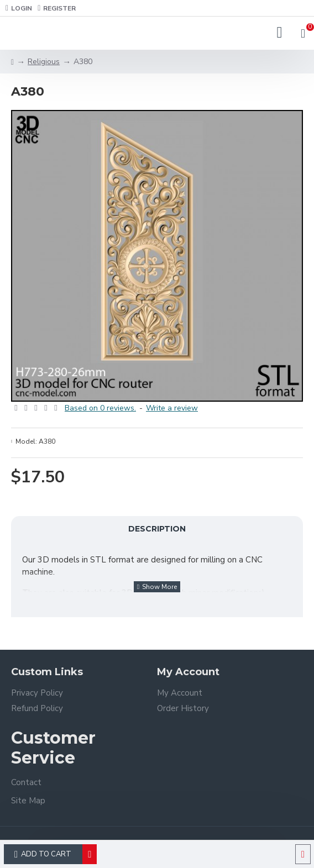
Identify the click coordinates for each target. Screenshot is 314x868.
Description (157, 529)
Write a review (172, 408)
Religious (44, 62)
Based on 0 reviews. (100, 408)
